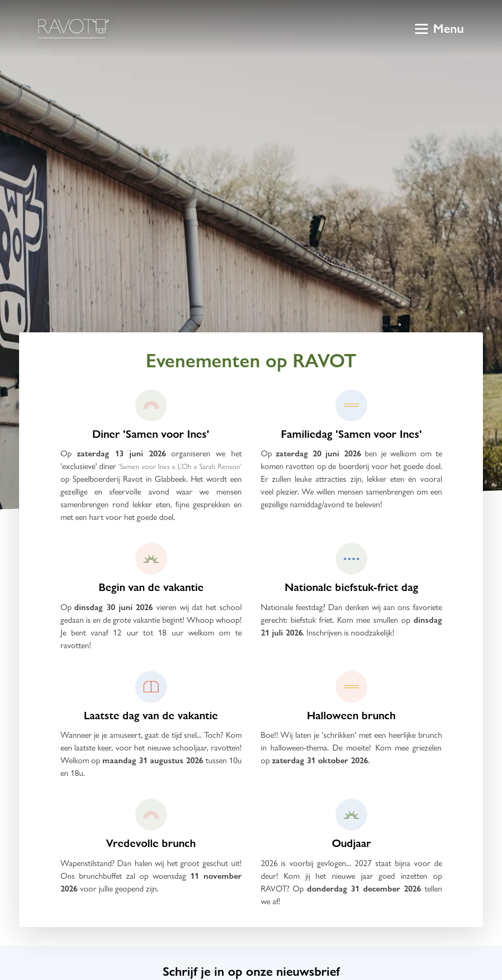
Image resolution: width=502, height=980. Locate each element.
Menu (439, 28)
